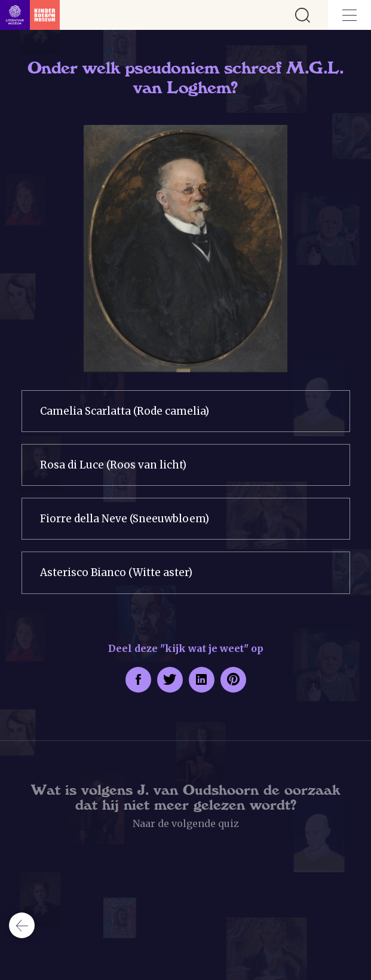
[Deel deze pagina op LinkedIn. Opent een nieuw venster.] (202, 680)
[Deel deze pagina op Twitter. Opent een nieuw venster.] (170, 680)
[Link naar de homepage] (30, 15)
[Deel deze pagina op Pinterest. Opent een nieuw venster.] (233, 680)
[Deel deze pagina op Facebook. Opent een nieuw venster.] (138, 680)
